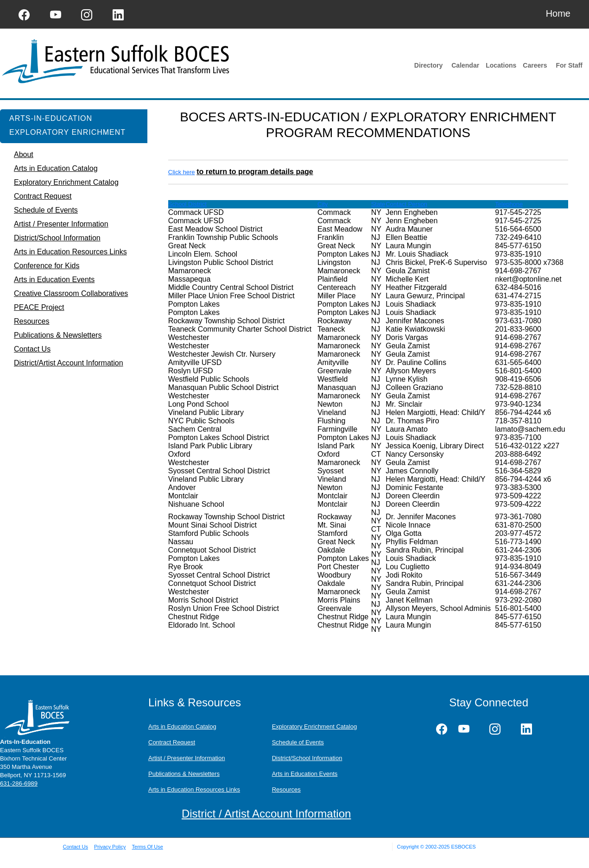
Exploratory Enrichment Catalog (315, 726)
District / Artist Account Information (266, 814)
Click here (182, 172)
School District (187, 204)
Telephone (509, 204)
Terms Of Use (148, 847)
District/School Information (307, 758)
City (323, 204)
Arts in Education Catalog (182, 726)
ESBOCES (463, 847)
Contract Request (172, 742)
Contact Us (76, 847)
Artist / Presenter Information (187, 758)
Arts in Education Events (305, 774)
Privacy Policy (110, 847)
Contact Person (406, 204)
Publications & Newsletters (184, 774)
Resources (286, 789)
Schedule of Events (298, 742)
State (378, 204)
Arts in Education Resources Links (194, 789)
